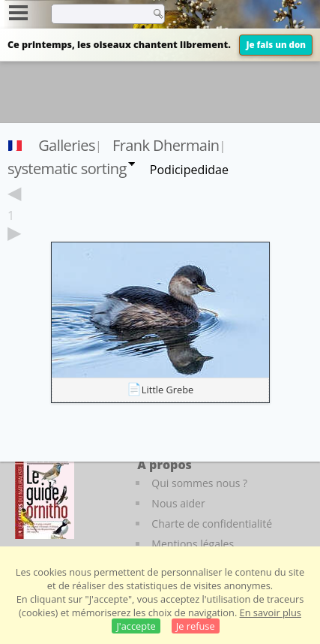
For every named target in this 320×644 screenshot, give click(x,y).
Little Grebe (168, 390)
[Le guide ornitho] (45, 498)
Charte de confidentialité (212, 524)
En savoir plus (271, 612)
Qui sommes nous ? (199, 483)
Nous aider (178, 503)
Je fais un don (276, 45)
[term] (97, 14)
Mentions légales (193, 544)
